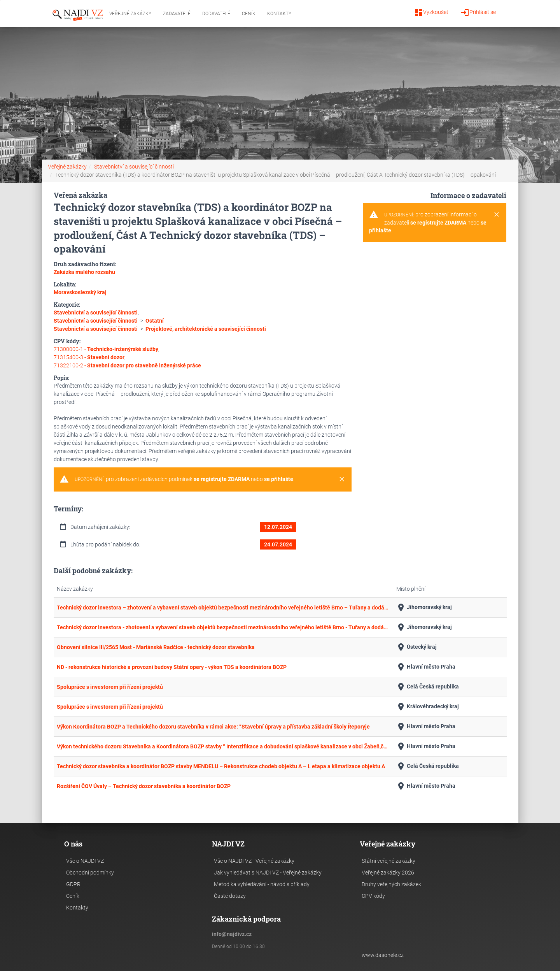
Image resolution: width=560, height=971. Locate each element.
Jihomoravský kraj (424, 608)
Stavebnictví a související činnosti (134, 167)
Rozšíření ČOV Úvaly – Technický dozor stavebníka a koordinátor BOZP (144, 786)
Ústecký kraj (416, 647)
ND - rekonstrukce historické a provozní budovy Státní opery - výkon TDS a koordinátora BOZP (172, 667)
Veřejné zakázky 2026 (388, 873)
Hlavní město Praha (426, 667)
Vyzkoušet (431, 12)
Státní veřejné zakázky (388, 861)
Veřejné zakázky (130, 14)
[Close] (342, 479)
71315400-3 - (89, 357)
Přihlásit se (478, 12)
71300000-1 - (106, 349)
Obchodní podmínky (90, 873)
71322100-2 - (127, 365)
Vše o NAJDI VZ (85, 861)
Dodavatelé (216, 14)
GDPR (73, 884)
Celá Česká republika (428, 687)
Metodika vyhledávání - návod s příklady (262, 884)
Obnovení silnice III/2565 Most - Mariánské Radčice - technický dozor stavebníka (156, 647)
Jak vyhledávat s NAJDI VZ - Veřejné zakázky (268, 873)
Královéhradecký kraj (428, 707)
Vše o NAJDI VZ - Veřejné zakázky (254, 861)
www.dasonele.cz (383, 955)
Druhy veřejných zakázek (391, 884)
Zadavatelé (177, 14)
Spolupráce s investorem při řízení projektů (110, 687)
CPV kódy (373, 896)
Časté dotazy (230, 896)
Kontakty (279, 14)
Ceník (249, 14)
